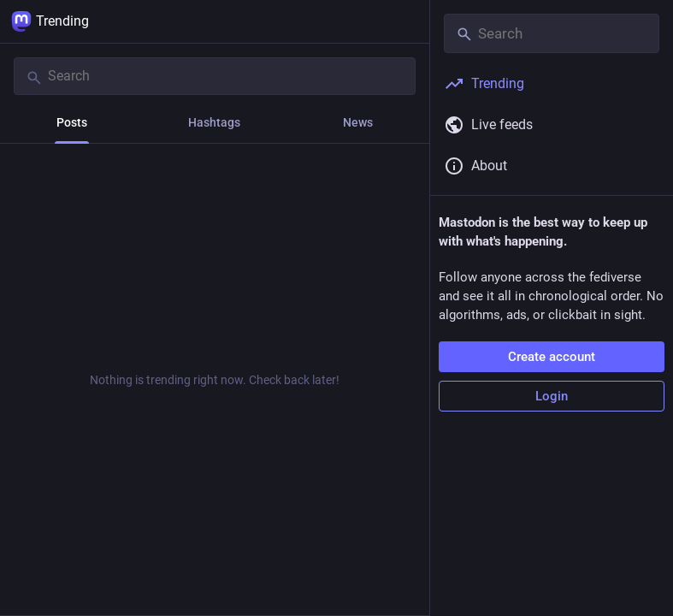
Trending (50, 21)
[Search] (215, 76)
